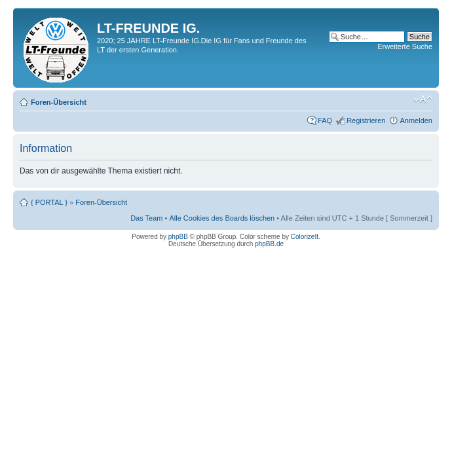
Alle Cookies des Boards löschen (222, 218)
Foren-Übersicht (59, 102)
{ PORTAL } (49, 202)
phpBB (178, 237)
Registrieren (366, 120)
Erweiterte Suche (405, 46)
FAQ (325, 120)
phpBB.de (269, 244)
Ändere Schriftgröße (423, 100)
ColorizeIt (305, 237)
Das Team (146, 218)
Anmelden (416, 120)
